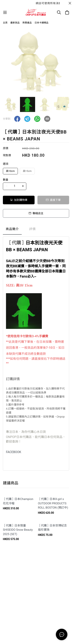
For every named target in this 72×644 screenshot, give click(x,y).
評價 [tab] (32, 229)
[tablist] (36, 230)
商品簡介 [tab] (12, 229)
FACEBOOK (14, 452)
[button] (17, 119)
